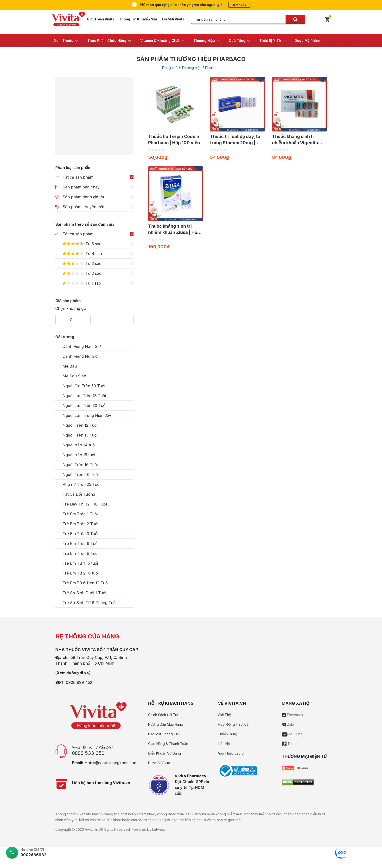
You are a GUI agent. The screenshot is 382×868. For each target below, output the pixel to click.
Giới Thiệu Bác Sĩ (231, 753)
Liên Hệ (224, 744)
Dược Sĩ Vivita (159, 763)
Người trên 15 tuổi (79, 455)
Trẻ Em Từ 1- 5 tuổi (80, 563)
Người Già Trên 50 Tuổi (84, 386)
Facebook (293, 715)
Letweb (158, 829)
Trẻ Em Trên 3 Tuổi (80, 534)
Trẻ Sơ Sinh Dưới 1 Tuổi (84, 593)
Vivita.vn (92, 829)
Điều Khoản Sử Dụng (165, 753)
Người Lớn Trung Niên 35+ (87, 415)
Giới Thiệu (226, 715)
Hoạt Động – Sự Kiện (234, 724)
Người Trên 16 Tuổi (80, 465)
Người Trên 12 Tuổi (80, 425)
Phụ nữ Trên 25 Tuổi (81, 484)
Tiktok (290, 744)
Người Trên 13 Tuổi (80, 435)
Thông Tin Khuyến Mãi (138, 19)
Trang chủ (169, 68)
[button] (67, 40)
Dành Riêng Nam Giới (82, 346)
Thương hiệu (191, 68)
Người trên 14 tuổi (79, 445)
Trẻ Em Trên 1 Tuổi (80, 514)
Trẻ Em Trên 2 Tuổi (80, 524)
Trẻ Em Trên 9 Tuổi (80, 553)
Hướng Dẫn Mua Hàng (166, 724)
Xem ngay (239, 5)
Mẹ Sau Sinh (74, 376)
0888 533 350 (88, 753)
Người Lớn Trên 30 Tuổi (84, 406)
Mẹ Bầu (70, 366)
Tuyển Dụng (228, 734)
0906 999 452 (79, 682)
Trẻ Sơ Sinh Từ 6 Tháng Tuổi (89, 603)
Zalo (288, 724)
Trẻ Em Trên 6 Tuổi (80, 543)
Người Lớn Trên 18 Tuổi (84, 396)
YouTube (292, 734)
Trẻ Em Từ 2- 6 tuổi (81, 573)
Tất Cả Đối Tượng (79, 494)
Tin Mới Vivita (173, 19)
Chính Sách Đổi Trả (163, 715)
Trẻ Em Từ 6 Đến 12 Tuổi (86, 583)
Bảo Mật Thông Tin (163, 734)
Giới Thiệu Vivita (101, 19)
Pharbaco (213, 68)
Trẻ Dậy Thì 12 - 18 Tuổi (85, 504)
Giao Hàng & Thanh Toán (168, 744)
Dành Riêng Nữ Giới (80, 356)
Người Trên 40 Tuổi (81, 475)
